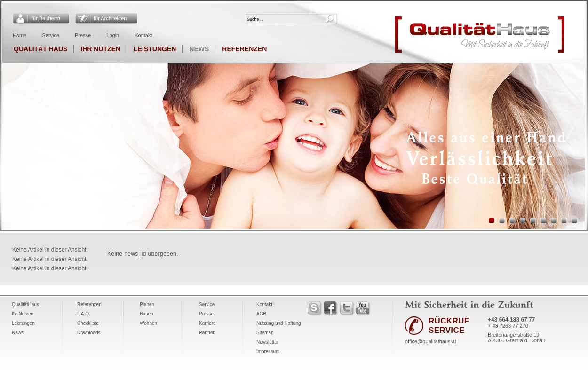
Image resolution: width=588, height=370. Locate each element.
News (199, 49)
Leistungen (155, 49)
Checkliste (88, 323)
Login (113, 35)
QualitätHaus (25, 304)
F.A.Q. (84, 314)
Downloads (89, 333)
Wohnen (148, 323)
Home (20, 35)
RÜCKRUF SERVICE (449, 326)
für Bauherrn (46, 18)
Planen (147, 304)
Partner (207, 333)
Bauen (147, 314)
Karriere (207, 323)
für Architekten (110, 18)
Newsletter (267, 342)
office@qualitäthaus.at (431, 341)
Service (51, 35)
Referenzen (244, 49)
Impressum (268, 351)
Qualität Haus (40, 49)
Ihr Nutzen (100, 49)
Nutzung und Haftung (279, 323)
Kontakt (143, 35)
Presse (83, 35)
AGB (261, 314)
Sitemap (265, 333)
